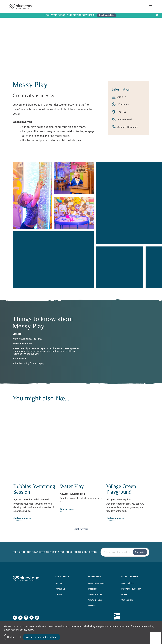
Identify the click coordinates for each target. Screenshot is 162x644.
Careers (59, 585)
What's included (95, 591)
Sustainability (128, 574)
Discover (92, 596)
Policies (146, 620)
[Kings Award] (136, 607)
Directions (93, 580)
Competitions (127, 591)
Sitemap (135, 620)
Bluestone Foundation (131, 580)
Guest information (96, 574)
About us (59, 574)
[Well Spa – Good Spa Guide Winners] (146, 607)
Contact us (60, 580)
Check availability (107, 15)
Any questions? (95, 585)
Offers (124, 585)
